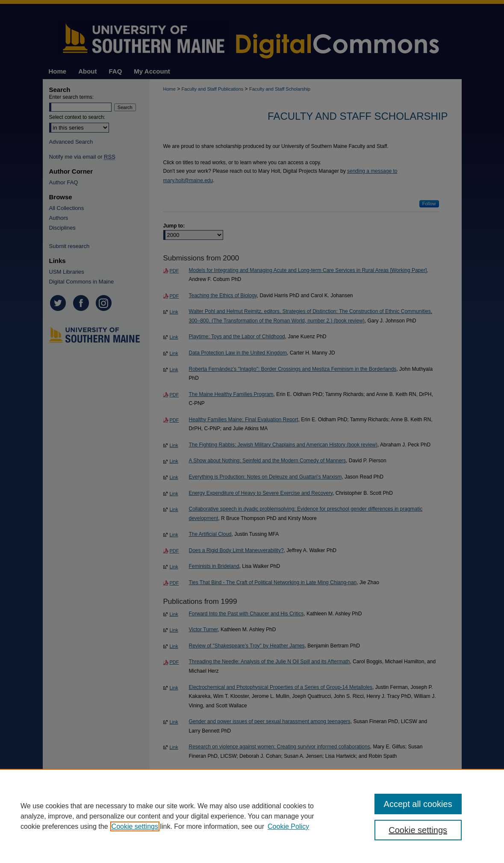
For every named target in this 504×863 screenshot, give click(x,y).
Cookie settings (135, 826)
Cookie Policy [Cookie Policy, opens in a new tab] (288, 826)
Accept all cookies (418, 804)
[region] (252, 816)
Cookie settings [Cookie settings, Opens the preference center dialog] (418, 830)
